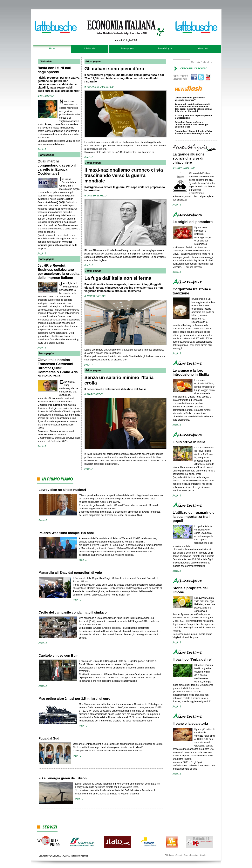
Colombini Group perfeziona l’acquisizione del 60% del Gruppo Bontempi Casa (192, 125)
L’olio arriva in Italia (189, 442)
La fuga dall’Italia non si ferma (118, 278)
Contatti (179, 855)
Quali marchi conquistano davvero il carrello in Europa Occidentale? (57, 167)
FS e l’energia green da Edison (63, 778)
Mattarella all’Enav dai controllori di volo (70, 573)
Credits (203, 855)
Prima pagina (127, 48)
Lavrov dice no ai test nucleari (62, 490)
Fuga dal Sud (49, 738)
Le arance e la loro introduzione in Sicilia (191, 373)
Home (52, 48)
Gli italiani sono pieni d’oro (114, 69)
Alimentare (203, 48)
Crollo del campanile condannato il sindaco (73, 612)
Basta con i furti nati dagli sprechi (54, 70)
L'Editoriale (90, 48)
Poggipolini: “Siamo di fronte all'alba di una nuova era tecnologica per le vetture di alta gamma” (193, 134)
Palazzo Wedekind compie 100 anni (66, 533)
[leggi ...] (42, 149)
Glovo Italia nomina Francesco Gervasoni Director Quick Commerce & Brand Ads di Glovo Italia (58, 368)
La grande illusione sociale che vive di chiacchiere (189, 158)
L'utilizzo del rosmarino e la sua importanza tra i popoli (194, 517)
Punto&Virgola (165, 48)
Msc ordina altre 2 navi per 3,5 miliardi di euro (75, 699)
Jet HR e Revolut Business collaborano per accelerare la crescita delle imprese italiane (59, 272)
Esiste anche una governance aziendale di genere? (190, 100)
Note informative (191, 855)
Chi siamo (169, 855)
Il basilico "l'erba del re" (193, 660)
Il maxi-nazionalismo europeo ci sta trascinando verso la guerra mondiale (124, 175)
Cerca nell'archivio (194, 69)
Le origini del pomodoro (193, 222)
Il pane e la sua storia (190, 724)
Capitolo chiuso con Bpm (59, 656)
